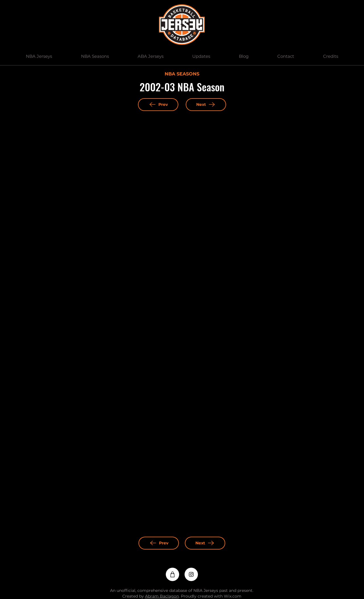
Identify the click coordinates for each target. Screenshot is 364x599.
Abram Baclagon (162, 596)
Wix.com (233, 596)
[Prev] (158, 105)
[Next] (206, 105)
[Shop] (172, 574)
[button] (39, 56)
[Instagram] (191, 574)
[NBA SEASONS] (182, 74)
